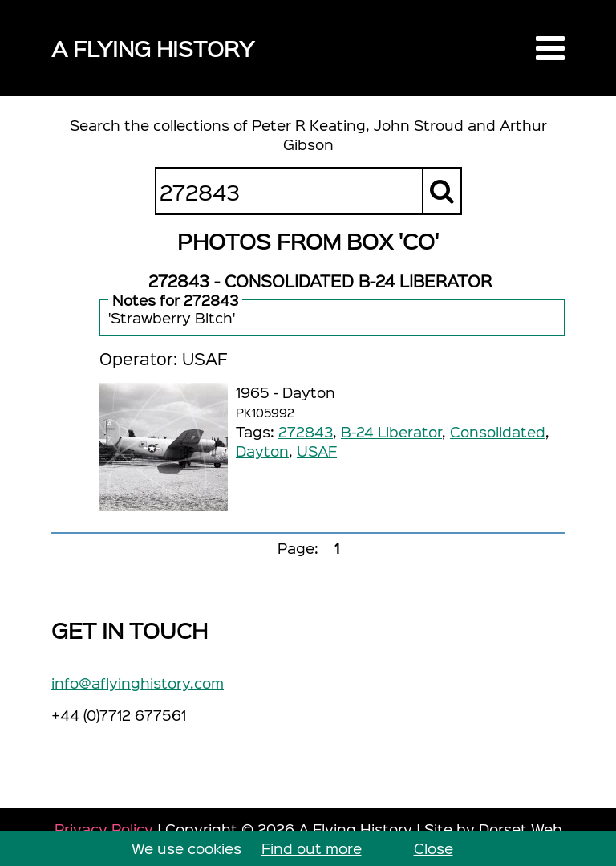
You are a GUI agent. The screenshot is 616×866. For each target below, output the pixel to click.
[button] (550, 48)
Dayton (262, 451)
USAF (317, 451)
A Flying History (153, 48)
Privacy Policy (104, 829)
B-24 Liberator (391, 431)
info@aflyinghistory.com (138, 683)
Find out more (312, 848)
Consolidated (498, 431)
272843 (306, 431)
